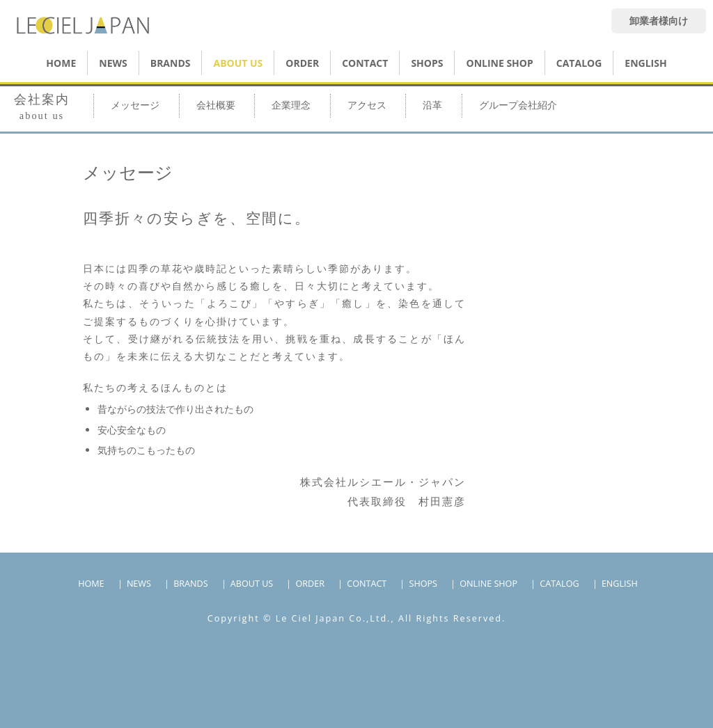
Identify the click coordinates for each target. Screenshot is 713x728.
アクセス (367, 105)
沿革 (432, 105)
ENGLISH (645, 63)
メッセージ (135, 105)
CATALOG (579, 63)
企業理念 (291, 105)
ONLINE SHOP (488, 584)
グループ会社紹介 (518, 105)
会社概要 (216, 105)
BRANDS (171, 63)
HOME (61, 63)
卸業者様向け (659, 21)
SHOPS (427, 63)
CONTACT (365, 63)
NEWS (113, 63)
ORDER (302, 63)
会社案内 (42, 107)
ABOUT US (238, 63)
